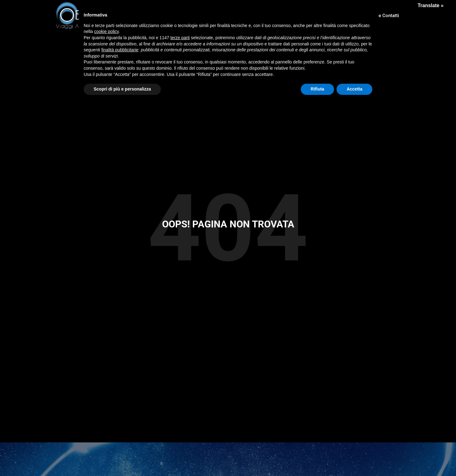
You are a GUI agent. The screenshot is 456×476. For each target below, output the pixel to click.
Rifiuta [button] (318, 89)
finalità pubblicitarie (120, 50)
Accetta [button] (354, 89)
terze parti (180, 38)
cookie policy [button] (106, 31)
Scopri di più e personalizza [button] (122, 89)
